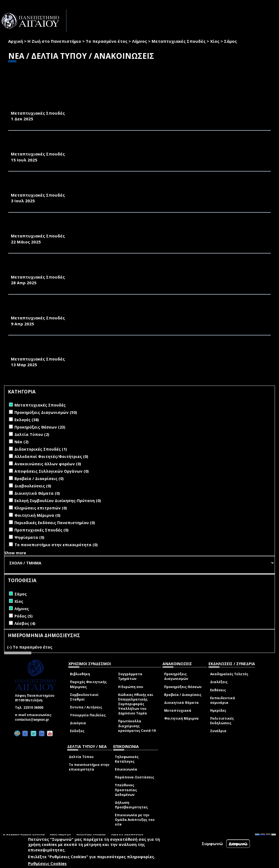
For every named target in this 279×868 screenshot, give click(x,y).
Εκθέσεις (218, 690)
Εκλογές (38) (27, 420)
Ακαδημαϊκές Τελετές (229, 674)
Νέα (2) (22, 442)
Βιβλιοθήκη (80, 674)
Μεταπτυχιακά (178, 710)
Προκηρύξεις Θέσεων (183, 687)
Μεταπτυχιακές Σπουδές (179, 41)
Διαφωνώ (238, 844)
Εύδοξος (77, 731)
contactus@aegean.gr (34, 720)
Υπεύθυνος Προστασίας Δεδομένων (126, 790)
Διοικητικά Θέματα (181, 703)
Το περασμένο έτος (107, 41)
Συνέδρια (218, 731)
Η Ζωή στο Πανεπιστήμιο (54, 41)
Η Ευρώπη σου (131, 687)
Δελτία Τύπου (81, 757)
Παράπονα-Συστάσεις (134, 777)
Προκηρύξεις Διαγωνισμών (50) (46, 412)
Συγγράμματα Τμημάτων (130, 676)
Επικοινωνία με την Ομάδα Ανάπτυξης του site (135, 820)
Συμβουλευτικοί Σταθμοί (84, 697)
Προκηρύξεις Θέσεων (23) (40, 427)
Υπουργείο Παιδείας (88, 715)
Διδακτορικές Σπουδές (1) (41, 449)
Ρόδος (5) (24, 616)
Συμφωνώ (212, 843)
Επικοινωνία (126, 769)
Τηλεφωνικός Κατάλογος (127, 759)
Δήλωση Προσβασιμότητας (131, 805)
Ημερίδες (218, 710)
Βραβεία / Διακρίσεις (183, 695)
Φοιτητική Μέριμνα (181, 718)
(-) (10, 647)
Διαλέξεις (219, 682)
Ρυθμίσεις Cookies (47, 863)
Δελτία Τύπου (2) (32, 434)
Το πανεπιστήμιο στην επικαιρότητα (89, 767)
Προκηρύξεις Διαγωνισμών (176, 676)
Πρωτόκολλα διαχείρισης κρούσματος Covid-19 (137, 726)
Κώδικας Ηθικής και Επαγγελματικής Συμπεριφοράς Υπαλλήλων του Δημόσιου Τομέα (136, 704)
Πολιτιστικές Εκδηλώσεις (222, 721)
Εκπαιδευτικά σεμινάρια (223, 700)
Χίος (215, 41)
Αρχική (16, 41)
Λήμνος (139, 41)
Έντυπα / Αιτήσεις (86, 707)
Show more (15, 553)
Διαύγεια (78, 723)
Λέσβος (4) (25, 623)
